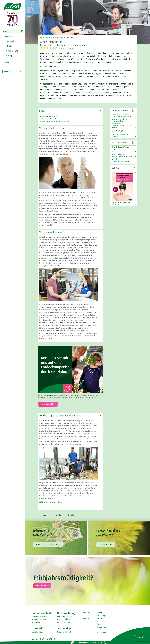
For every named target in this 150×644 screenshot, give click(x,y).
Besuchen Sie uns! (64, 632)
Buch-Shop (8, 56)
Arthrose (115, 152)
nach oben (59, 515)
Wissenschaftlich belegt (50, 116)
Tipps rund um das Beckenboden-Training (119, 131)
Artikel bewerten (69, 48)
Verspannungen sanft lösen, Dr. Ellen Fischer (122, 203)
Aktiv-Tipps (115, 159)
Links (99, 622)
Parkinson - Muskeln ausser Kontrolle (121, 135)
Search (24, 31)
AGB (99, 630)
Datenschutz (102, 633)
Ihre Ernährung (10, 46)
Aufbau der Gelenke (118, 154)
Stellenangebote (103, 616)
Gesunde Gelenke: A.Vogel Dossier (120, 148)
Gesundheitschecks (39, 620)
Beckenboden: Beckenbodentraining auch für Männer (122, 126)
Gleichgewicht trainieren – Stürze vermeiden (120, 120)
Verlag (100, 625)
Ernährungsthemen (64, 620)
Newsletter (36, 623)
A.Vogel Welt (9, 37)
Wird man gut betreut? (49, 119)
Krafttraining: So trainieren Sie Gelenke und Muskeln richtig (122, 116)
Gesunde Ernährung (65, 617)
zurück (45, 515)
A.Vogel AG (86, 619)
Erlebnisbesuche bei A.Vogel (48, 545)
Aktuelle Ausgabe (38, 632)
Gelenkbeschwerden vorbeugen (122, 157)
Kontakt (100, 613)
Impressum (102, 627)
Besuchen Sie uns (11, 51)
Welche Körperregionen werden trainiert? (55, 122)
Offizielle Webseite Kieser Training (50, 502)
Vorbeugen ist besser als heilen (90, 642)
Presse (100, 619)
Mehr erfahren (106, 545)
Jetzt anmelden (48, 404)
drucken (74, 515)
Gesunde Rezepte (64, 623)
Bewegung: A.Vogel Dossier (121, 162)
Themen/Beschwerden (53, 38)
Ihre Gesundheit (10, 41)
